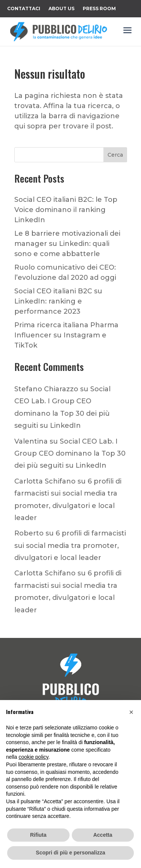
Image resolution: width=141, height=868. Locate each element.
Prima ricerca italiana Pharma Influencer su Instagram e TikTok (66, 335)
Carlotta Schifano (45, 481)
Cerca (115, 155)
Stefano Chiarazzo (46, 389)
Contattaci (24, 9)
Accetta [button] (103, 835)
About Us (61, 9)
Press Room (99, 9)
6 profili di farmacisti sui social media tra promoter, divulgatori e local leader (70, 545)
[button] (131, 712)
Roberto (29, 533)
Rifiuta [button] (38, 835)
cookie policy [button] (33, 757)
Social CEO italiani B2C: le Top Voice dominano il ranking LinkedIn (66, 210)
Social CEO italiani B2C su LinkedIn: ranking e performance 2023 (58, 301)
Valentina (31, 441)
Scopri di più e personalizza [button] (70, 853)
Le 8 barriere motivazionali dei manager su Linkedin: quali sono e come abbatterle (67, 244)
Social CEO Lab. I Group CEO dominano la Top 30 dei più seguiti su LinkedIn (70, 454)
